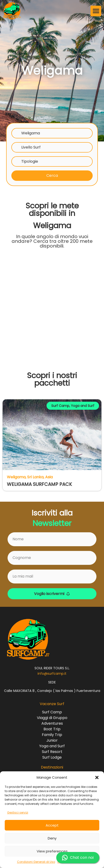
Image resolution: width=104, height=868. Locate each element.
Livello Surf (31, 147)
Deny (52, 838)
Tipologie (30, 161)
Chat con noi (78, 858)
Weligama (31, 133)
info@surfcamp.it (52, 674)
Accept (52, 825)
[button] (97, 777)
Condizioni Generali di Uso (36, 862)
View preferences (52, 851)
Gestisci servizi (18, 812)
